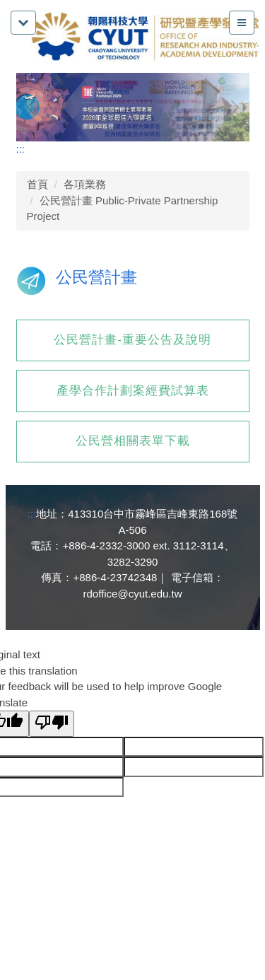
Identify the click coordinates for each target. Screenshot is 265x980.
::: (21, 149)
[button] (34, 107)
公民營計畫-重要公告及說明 (132, 340)
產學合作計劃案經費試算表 (133, 391)
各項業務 (85, 184)
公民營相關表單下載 (133, 441)
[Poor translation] (52, 724)
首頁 (37, 184)
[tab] (175, 127)
